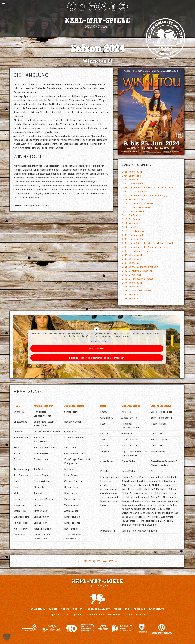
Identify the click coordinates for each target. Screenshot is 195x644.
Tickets (65, 609)
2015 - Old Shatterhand (134, 211)
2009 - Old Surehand (132, 235)
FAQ (127, 609)
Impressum (139, 609)
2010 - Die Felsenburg (133, 231)
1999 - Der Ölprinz (132, 275)
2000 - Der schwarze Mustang (137, 271)
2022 (91, 561)
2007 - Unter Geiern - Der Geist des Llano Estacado (148, 243)
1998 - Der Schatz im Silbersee (138, 279)
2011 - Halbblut (130, 227)
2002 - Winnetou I (131, 263)
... (81, 561)
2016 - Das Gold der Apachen (137, 207)
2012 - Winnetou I (131, 223)
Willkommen (38, 609)
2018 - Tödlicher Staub (134, 199)
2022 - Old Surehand (132, 184)
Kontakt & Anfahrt (99, 609)
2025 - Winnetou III (132, 172)
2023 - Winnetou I (131, 180)
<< (78, 561)
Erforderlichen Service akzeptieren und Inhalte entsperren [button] (97, 358)
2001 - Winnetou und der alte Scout (140, 267)
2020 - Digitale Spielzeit (135, 191)
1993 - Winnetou (131, 298)
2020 (85, 561)
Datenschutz (156, 609)
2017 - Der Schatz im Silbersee (138, 203)
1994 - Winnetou (131, 294)
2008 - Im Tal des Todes (134, 239)
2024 (105, 561)
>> (116, 561)
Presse (117, 609)
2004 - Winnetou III (132, 255)
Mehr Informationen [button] (97, 341)
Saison (53, 609)
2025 (111, 561)
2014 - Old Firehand (132, 215)
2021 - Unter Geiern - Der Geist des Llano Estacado (148, 187)
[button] (7, 637)
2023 (98, 561)
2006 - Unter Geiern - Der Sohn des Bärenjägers (146, 247)
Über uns (79, 609)
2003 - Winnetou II (132, 259)
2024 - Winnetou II (132, 176)
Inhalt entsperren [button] (97, 348)
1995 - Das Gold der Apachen (137, 291)
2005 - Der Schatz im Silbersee (138, 251)
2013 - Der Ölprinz (132, 219)
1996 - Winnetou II (132, 287)
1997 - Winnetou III (132, 283)
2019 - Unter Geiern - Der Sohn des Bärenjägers (146, 195)
